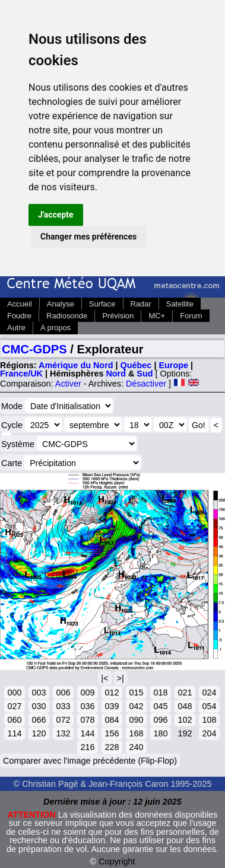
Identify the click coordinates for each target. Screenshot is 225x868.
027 (14, 706)
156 (112, 733)
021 (185, 693)
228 (112, 747)
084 (112, 720)
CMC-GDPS (34, 349)
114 (14, 733)
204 (209, 733)
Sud (145, 374)
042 (136, 706)
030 (39, 706)
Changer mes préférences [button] (88, 237)
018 (160, 693)
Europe (173, 365)
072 (63, 720)
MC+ (157, 316)
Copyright (117, 861)
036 (87, 706)
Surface (102, 304)
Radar (141, 304)
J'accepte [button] (56, 215)
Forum (191, 316)
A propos (56, 328)
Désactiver (146, 384)
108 (209, 720)
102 (185, 720)
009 (87, 693)
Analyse (61, 304)
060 (14, 720)
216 (87, 747)
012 (112, 693)
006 (63, 693)
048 (185, 706)
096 (160, 720)
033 (63, 706)
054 (209, 706)
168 (136, 733)
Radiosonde (67, 316)
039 (112, 706)
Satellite (180, 304)
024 (209, 693)
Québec (136, 365)
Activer (68, 384)
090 (136, 720)
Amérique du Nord (76, 365)
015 (136, 693)
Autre (16, 328)
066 (39, 720)
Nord (116, 374)
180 (160, 733)
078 (87, 720)
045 (160, 706)
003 (39, 693)
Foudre (19, 316)
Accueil (20, 304)
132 (63, 733)
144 (87, 733)
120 (39, 733)
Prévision (118, 316)
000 (14, 693)
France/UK (21, 374)
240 (136, 747)
